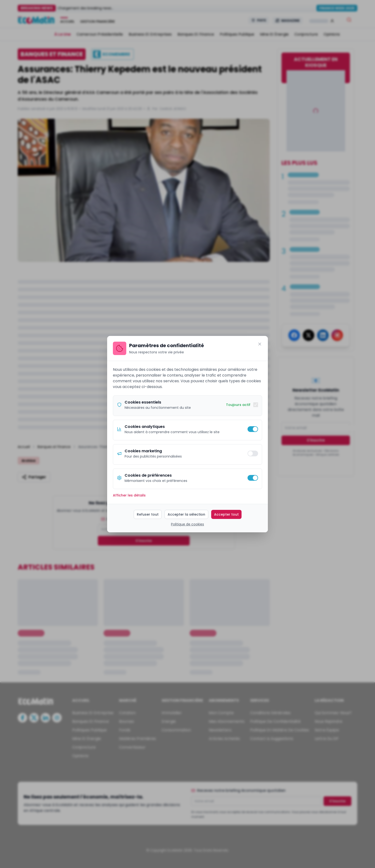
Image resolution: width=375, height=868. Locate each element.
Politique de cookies (187, 524)
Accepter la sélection (186, 514)
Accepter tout (226, 514)
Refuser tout (148, 514)
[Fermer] (260, 344)
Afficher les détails (129, 495)
